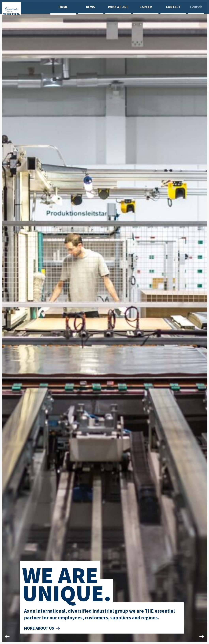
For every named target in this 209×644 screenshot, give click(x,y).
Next (203, 322)
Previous (6, 322)
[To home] (26, 19)
